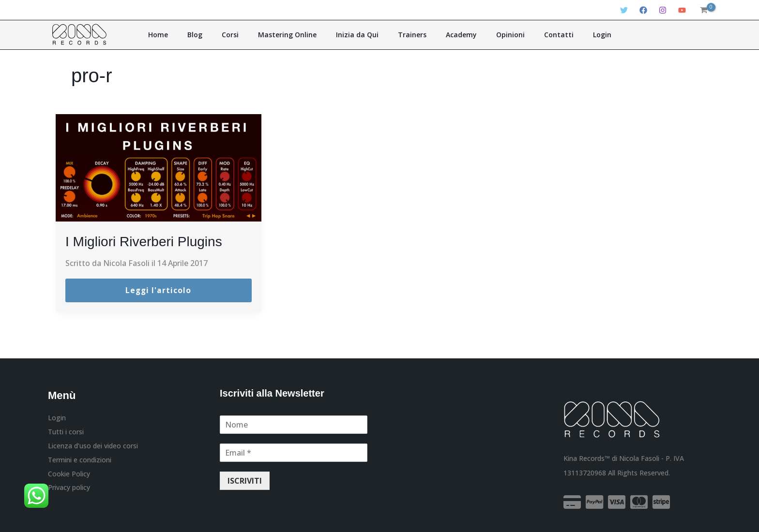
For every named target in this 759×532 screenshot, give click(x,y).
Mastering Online (297, 35)
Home (189, 35)
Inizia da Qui (361, 35)
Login (572, 35)
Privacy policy (69, 490)
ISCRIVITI (245, 481)
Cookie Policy (69, 476)
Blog (219, 35)
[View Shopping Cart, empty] (703, 10)
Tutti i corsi (66, 433)
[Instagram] (663, 10)
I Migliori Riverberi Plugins (155, 241)
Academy (451, 35)
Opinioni (493, 35)
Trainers (409, 35)
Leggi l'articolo (158, 291)
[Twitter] (624, 10)
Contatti (535, 35)
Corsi (247, 35)
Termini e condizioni (80, 461)
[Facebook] (643, 10)
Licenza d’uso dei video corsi (93, 447)
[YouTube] (682, 10)
